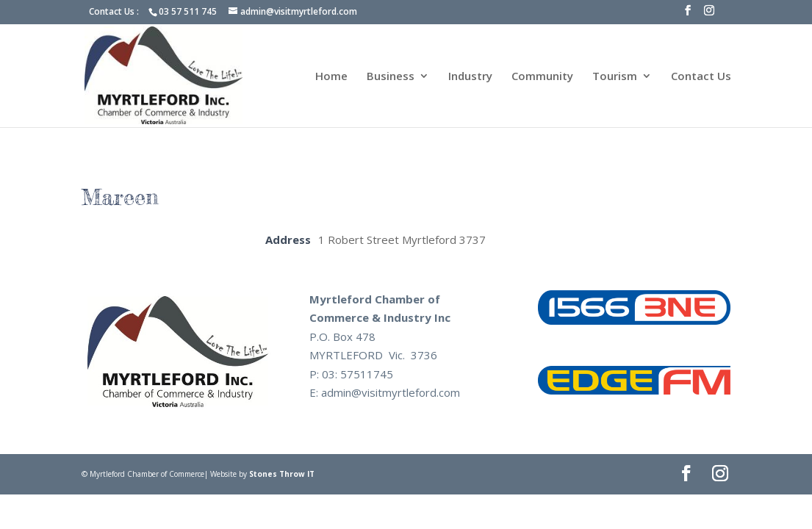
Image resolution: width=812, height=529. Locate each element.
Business (391, 77)
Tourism (615, 77)
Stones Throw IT (282, 474)
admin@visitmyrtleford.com (391, 392)
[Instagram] (709, 15)
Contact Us (701, 77)
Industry (470, 77)
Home (331, 77)
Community (542, 77)
